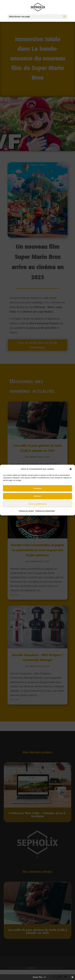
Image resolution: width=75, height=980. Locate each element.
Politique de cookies (26, 514)
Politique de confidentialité (45, 514)
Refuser (38, 499)
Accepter (37, 491)
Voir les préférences (38, 507)
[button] (71, 472)
